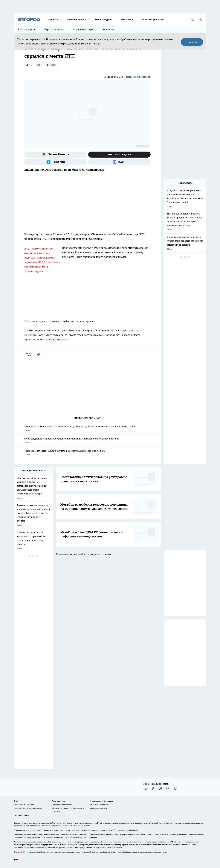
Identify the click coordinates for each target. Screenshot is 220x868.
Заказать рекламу (153, 20)
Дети (29, 65)
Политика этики (59, 801)
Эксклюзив (108, 29)
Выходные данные (22, 815)
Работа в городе (27, 29)
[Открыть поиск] (193, 20)
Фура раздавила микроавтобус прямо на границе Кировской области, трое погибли (87, 441)
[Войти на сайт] (200, 20)
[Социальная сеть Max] (119, 162)
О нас (16, 801)
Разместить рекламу (99, 808)
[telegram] (39, 354)
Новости (53, 20)
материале (61, 339)
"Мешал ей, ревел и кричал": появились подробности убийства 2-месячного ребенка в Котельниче (87, 429)
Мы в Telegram (104, 20)
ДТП (40, 65)
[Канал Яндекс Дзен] (119, 155)
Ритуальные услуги (83, 29)
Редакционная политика (62, 805)
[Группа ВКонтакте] (145, 789)
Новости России (76, 20)
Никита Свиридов (138, 77)
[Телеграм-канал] (56, 162)
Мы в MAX (127, 20)
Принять (192, 42)
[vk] (29, 354)
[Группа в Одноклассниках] (153, 789)
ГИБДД (51, 65)
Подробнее (92, 837)
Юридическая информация (101, 801)
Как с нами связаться (99, 805)
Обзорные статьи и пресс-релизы (28, 808)
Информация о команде (24, 805)
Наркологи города (54, 29)
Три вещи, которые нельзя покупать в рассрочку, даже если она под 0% (87, 453)
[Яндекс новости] (56, 155)
